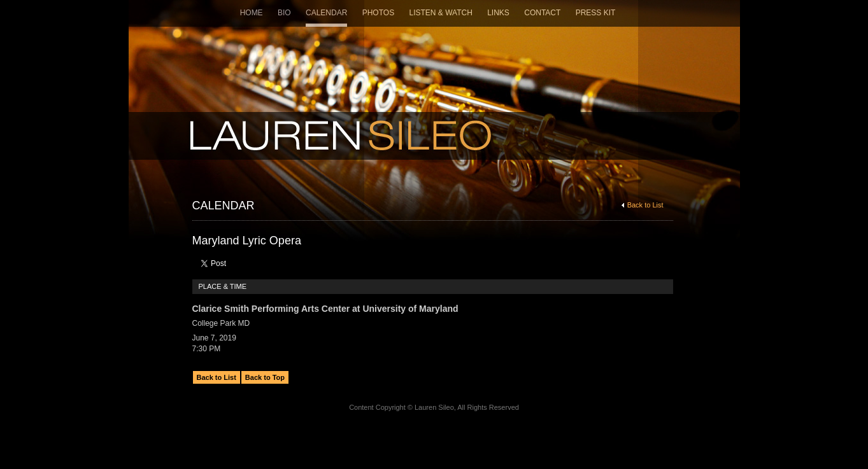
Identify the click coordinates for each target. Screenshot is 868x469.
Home (252, 13)
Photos (378, 13)
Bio (284, 13)
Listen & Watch (441, 13)
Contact (542, 13)
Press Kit (596, 13)
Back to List (643, 205)
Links (498, 13)
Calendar (326, 13)
